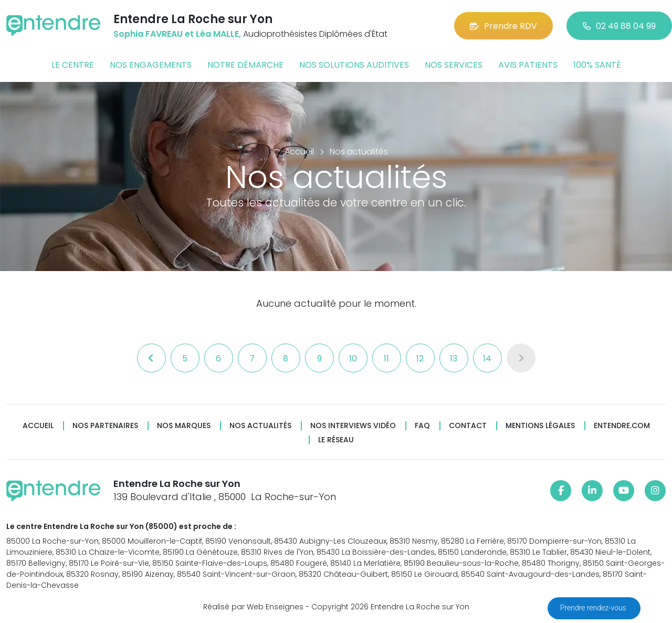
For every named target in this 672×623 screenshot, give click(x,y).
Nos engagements (151, 65)
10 (353, 359)
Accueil (38, 426)
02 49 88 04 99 (619, 26)
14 (487, 359)
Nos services (454, 65)
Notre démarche (245, 65)
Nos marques (184, 426)
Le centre (73, 65)
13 (454, 359)
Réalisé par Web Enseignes (253, 607)
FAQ (422, 426)
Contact (468, 426)
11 (386, 359)
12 (420, 359)
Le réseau (336, 440)
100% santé (597, 65)
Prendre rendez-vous (594, 608)
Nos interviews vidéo (353, 426)
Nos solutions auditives (354, 65)
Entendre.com (622, 426)
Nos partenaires (105, 426)
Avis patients (528, 65)
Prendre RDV (503, 26)
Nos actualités (260, 426)
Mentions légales (540, 426)
